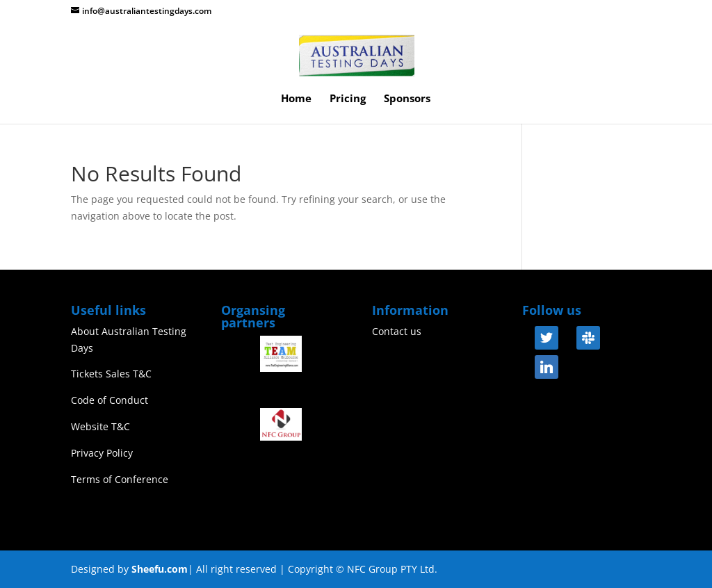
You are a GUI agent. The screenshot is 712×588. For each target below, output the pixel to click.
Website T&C (100, 426)
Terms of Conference (120, 479)
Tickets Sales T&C (111, 374)
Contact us (397, 331)
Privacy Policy (102, 453)
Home (296, 99)
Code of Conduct (110, 400)
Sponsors (407, 99)
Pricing (348, 99)
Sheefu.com (160, 569)
